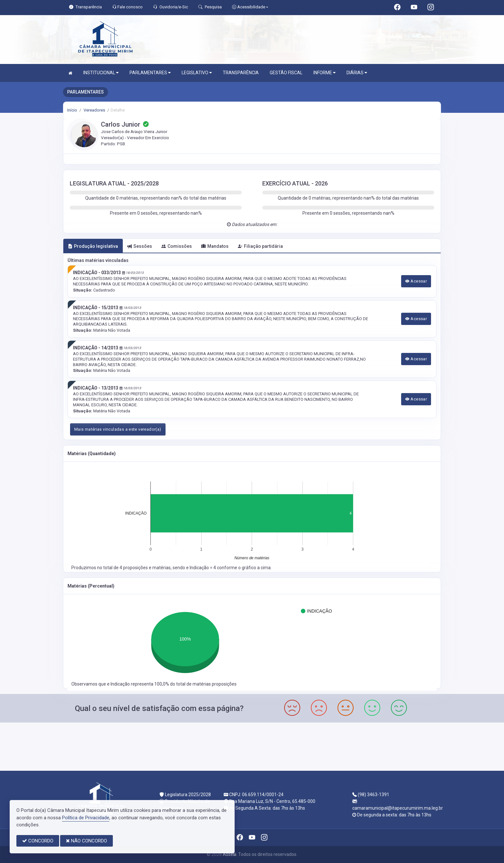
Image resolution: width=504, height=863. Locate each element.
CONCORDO (38, 841)
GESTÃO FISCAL (286, 73)
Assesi (230, 854)
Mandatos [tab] (215, 246)
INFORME (324, 73)
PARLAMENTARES (150, 73)
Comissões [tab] (177, 246)
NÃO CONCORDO (86, 841)
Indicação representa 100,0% (140, 684)
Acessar (416, 281)
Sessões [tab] (140, 246)
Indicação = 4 (203, 568)
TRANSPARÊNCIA (241, 73)
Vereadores (94, 110)
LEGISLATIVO (197, 73)
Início (72, 110)
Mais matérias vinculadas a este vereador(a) (118, 429)
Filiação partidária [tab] (260, 246)
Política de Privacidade (86, 818)
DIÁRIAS (357, 73)
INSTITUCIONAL (101, 73)
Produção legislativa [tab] (93, 246)
